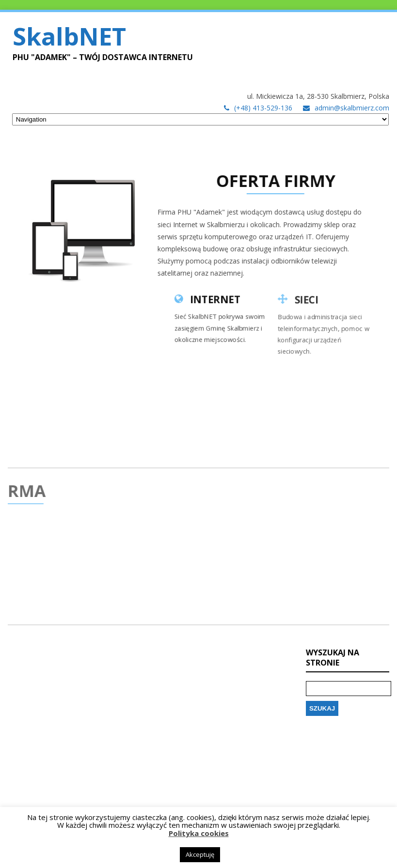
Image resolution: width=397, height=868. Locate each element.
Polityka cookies (199, 833)
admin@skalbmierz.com (352, 108)
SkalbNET (69, 36)
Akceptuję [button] (200, 854)
